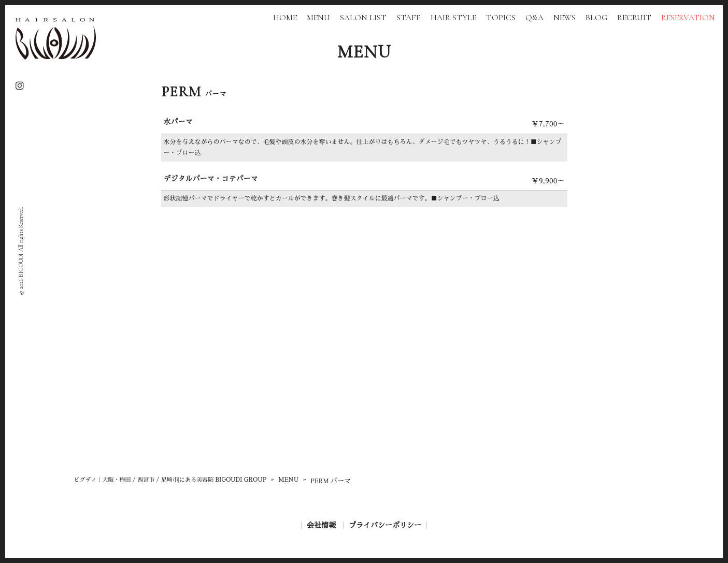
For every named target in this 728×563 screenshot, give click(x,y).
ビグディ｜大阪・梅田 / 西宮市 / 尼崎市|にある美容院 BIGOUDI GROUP (170, 480)
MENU (288, 480)
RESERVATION (688, 18)
